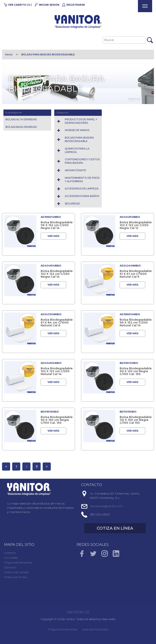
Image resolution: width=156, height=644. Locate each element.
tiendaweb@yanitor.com (107, 506)
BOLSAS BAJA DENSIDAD (21, 127)
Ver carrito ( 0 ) (20, 5)
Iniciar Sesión (49, 5)
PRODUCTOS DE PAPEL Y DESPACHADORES (81, 121)
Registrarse (76, 5)
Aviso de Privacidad (95, 629)
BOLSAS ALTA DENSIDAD (21, 119)
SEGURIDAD (72, 204)
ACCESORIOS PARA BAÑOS (82, 196)
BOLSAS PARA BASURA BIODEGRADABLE (48, 54)
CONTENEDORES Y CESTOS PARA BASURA (82, 161)
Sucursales (11, 558)
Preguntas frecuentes (18, 562)
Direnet (37, 640)
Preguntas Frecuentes (63, 629)
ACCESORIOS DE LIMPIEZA (82, 189)
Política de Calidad (16, 572)
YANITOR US (78, 612)
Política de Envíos (16, 577)
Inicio (9, 54)
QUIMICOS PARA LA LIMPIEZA (77, 150)
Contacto (10, 567)
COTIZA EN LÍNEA (115, 528)
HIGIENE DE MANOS (77, 130)
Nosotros (10, 553)
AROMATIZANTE (75, 170)
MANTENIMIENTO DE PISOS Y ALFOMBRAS (82, 180)
